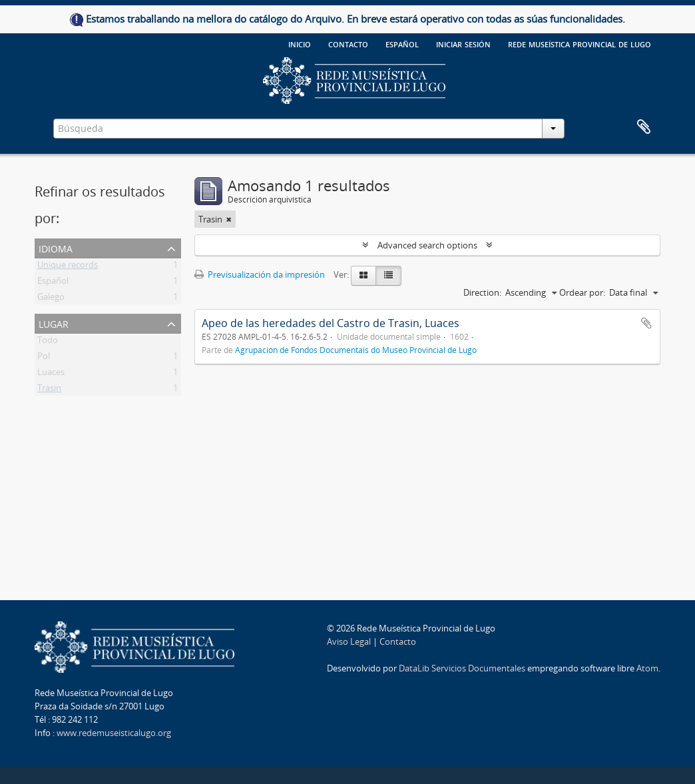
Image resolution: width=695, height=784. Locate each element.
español (402, 43)
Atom (647, 668)
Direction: (482, 292)
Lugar (54, 323)
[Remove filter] (229, 219)
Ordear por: (582, 292)
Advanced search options (427, 245)
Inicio (300, 43)
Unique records (68, 267)
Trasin (49, 390)
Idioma (56, 247)
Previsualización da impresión (260, 274)
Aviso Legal (349, 641)
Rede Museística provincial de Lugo (579, 43)
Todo (48, 342)
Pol (44, 358)
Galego (51, 299)
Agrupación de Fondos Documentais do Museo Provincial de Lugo (356, 350)
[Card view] (363, 276)
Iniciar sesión (463, 43)
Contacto (348, 43)
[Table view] (388, 276)
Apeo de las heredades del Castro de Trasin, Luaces (331, 323)
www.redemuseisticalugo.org (114, 733)
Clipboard (644, 127)
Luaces (51, 374)
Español (53, 283)
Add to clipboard (646, 323)
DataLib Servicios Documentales (462, 668)
